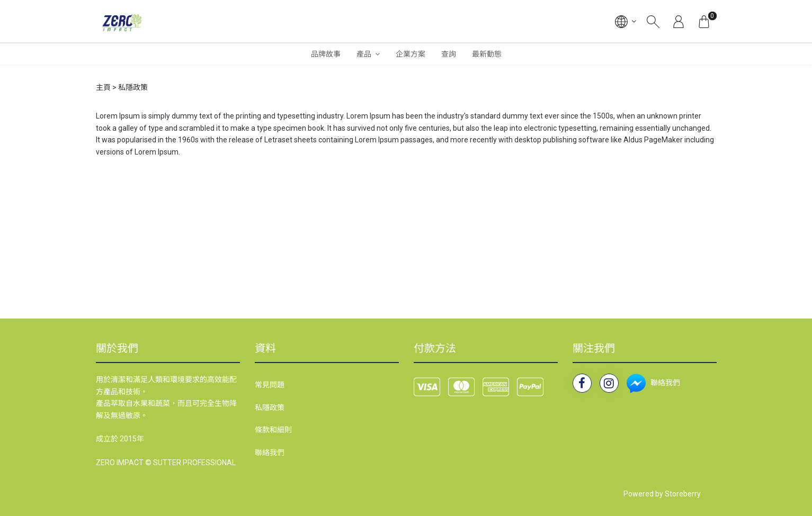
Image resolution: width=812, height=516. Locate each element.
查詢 (449, 54)
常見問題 (270, 385)
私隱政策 (270, 408)
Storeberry (683, 494)
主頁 (103, 87)
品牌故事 (326, 54)
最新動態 (487, 54)
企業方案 (411, 54)
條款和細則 (273, 430)
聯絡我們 (270, 452)
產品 (364, 54)
